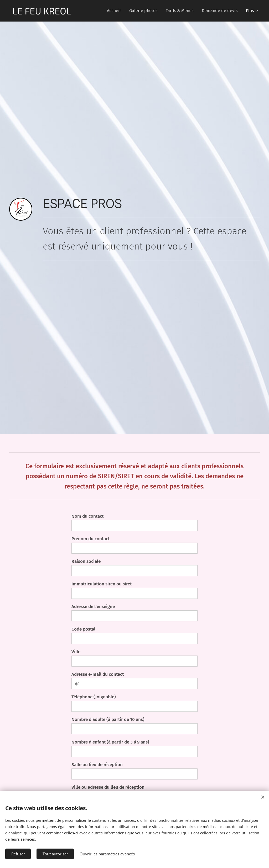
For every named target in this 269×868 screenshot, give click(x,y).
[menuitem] (115, 11)
